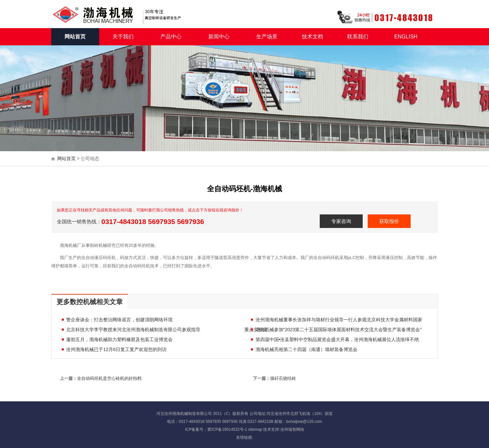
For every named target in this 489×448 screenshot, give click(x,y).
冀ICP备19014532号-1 (227, 429)
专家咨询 (341, 221)
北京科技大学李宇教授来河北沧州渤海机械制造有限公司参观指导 (131, 330)
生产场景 (267, 37)
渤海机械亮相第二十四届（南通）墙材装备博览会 (304, 349)
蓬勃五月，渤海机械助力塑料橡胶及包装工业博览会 (117, 339)
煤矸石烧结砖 (283, 378)
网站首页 (75, 37)
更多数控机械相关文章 (90, 302)
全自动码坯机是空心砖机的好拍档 (109, 378)
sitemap (255, 429)
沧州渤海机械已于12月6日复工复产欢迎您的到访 (114, 349)
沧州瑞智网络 (292, 429)
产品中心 (171, 37)
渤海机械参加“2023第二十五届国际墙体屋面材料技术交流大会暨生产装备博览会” (336, 330)
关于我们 (123, 37)
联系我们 (358, 37)
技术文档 (312, 37)
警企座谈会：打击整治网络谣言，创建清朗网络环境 (117, 320)
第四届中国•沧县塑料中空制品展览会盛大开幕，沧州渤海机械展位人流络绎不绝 (335, 339)
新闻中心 (219, 37)
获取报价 (389, 221)
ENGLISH (406, 37)
